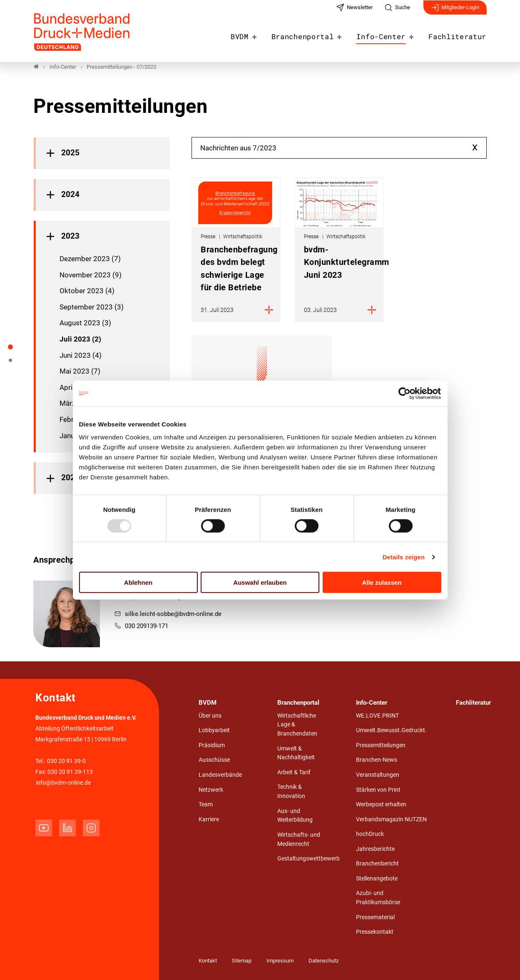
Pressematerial (375, 917)
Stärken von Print (378, 790)
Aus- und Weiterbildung (295, 816)
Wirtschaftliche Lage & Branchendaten (297, 725)
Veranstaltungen (378, 775)
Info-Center (388, 34)
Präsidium (212, 745)
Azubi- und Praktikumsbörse (378, 898)
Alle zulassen (382, 582)
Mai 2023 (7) (80, 372)
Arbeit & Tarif (294, 772)
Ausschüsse (214, 760)
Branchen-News (377, 760)
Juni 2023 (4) (81, 355)
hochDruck (370, 834)
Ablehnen (138, 582)
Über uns (210, 716)
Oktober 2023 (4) (87, 291)
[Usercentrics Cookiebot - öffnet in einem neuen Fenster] (405, 393)
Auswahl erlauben (260, 582)
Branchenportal (316, 34)
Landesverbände (220, 775)
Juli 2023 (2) (80, 339)
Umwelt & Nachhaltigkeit (296, 753)
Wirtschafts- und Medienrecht (299, 839)
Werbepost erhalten (381, 805)
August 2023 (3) (85, 323)
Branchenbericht (377, 864)
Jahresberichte (375, 849)
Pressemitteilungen (381, 745)
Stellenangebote (377, 879)
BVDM (256, 34)
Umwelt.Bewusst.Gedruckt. (391, 731)
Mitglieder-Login (455, 12)
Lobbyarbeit (214, 731)
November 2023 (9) (91, 275)
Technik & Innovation (291, 792)
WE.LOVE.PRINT (377, 716)
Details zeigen (404, 557)
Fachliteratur (460, 34)
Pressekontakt (375, 932)
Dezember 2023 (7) (90, 259)
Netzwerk (211, 790)
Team (206, 805)
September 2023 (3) (92, 307)
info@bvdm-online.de (63, 783)
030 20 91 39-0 (66, 762)
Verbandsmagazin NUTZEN (391, 819)
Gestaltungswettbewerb (309, 859)
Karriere (209, 819)
